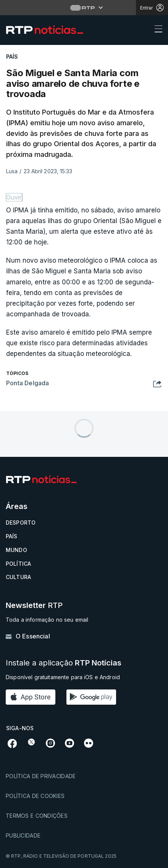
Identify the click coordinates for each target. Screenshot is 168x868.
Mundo (16, 550)
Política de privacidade (41, 776)
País (12, 536)
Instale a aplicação (64, 663)
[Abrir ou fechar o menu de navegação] (156, 30)
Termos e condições (37, 816)
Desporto (21, 523)
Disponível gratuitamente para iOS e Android (63, 677)
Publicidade (23, 835)
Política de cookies (35, 796)
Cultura (18, 577)
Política (18, 564)
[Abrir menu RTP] (84, 8)
